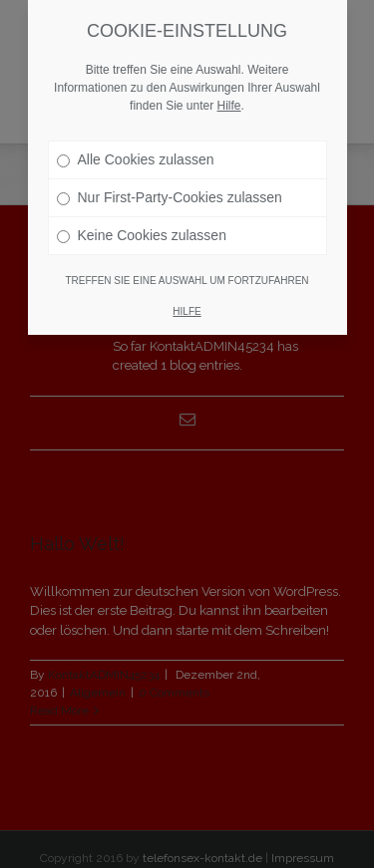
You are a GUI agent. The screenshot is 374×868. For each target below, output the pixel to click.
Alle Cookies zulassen (136, 159)
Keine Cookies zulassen (142, 235)
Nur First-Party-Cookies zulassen (170, 197)
